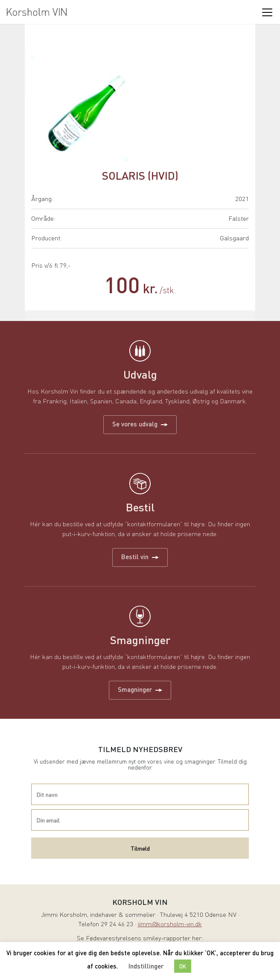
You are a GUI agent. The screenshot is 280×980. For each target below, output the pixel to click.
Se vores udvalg (140, 424)
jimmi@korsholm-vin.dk (170, 925)
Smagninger (140, 689)
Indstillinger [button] (146, 966)
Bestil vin (140, 557)
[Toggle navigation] (267, 12)
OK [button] (183, 966)
